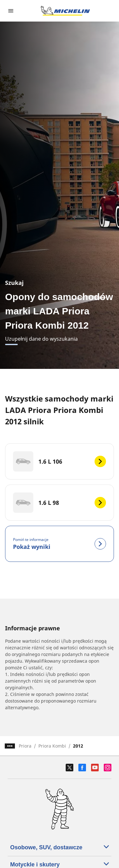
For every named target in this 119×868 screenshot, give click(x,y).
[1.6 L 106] (60, 461)
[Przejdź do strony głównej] (65, 11)
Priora (25, 746)
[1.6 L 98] (60, 503)
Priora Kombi (52, 746)
